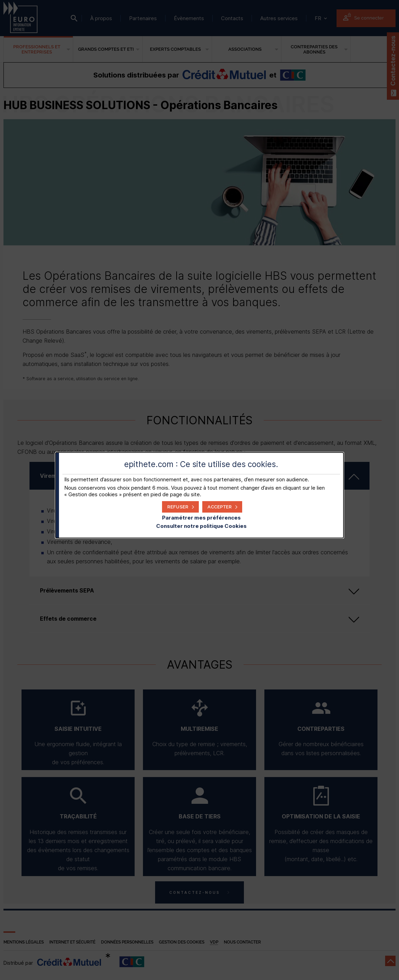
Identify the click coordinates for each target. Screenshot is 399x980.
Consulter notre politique (201, 526)
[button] (222, 507)
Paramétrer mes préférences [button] (201, 518)
